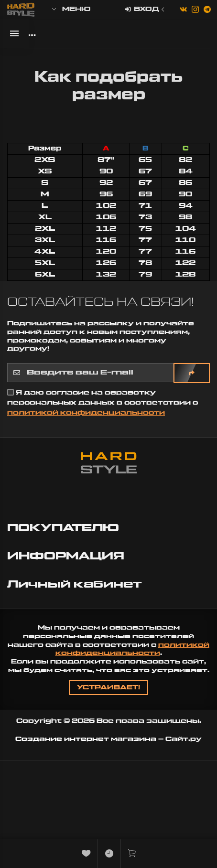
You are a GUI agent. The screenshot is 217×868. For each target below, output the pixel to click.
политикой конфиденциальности (86, 413)
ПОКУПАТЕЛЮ (65, 528)
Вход (146, 10)
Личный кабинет (76, 584)
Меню (71, 9)
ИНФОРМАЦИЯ (67, 556)
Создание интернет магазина (86, 739)
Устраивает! (108, 687)
